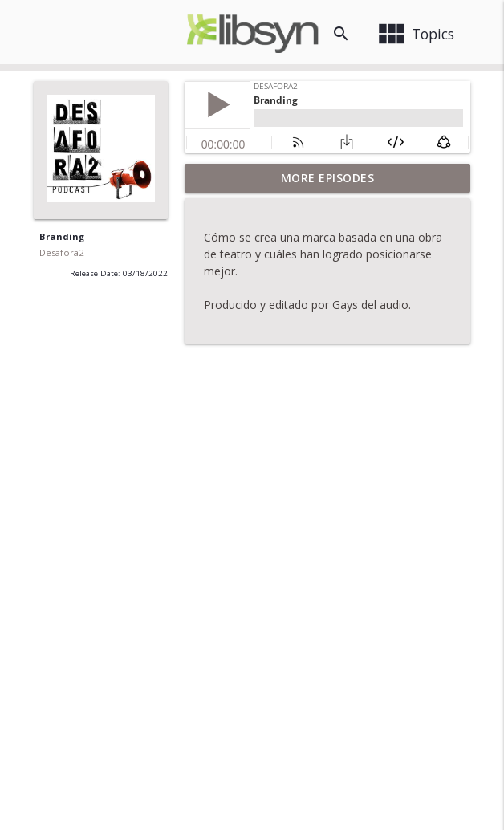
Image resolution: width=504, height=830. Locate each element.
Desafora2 (61, 252)
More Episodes (328, 178)
